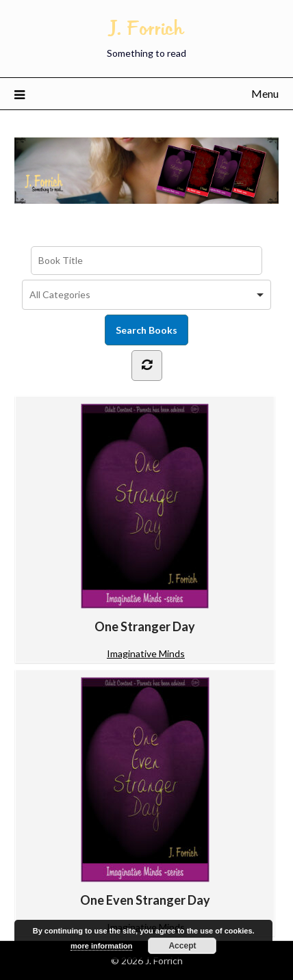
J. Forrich (146, 28)
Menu (265, 93)
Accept (182, 946)
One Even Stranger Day (145, 792)
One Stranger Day (145, 519)
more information (101, 946)
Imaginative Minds (146, 653)
